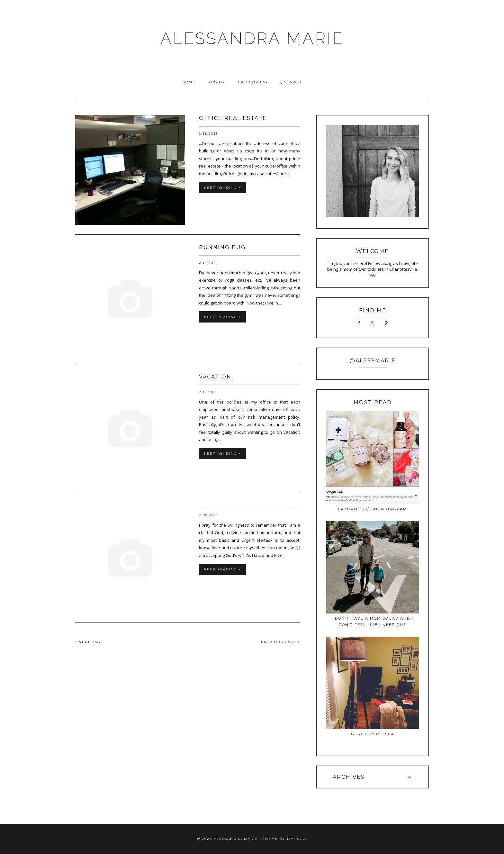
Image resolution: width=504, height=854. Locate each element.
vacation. (216, 377)
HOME (189, 82)
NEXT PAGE (89, 642)
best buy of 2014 (373, 734)
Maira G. (297, 839)
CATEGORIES (253, 82)
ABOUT (217, 82)
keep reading (222, 188)
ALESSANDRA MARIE (252, 38)
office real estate (233, 118)
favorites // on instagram (373, 509)
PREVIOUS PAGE (281, 642)
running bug (222, 247)
